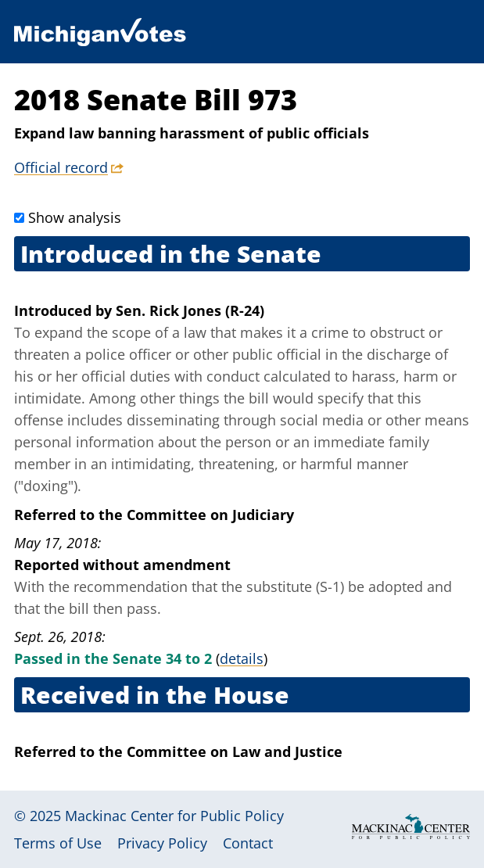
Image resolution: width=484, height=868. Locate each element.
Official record (61, 167)
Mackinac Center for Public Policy (174, 816)
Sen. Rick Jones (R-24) (190, 310)
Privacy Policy (162, 843)
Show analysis (75, 217)
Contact (248, 843)
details (242, 658)
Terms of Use (58, 843)
